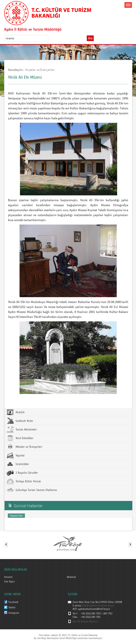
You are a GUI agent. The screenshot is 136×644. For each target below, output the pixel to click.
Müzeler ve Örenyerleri (40, 70)
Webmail (71, 577)
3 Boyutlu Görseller (22, 473)
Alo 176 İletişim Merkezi (85, 622)
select (49, 38)
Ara (90, 38)
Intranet (8, 577)
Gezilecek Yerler (20, 421)
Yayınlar (16, 455)
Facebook (13, 602)
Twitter (12, 607)
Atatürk (16, 412)
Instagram (14, 613)
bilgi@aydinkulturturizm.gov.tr (98, 606)
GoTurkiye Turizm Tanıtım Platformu (32, 490)
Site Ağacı (9, 582)
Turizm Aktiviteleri (22, 429)
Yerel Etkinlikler (20, 438)
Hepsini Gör (16, 516)
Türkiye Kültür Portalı (24, 481)
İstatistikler (18, 464)
